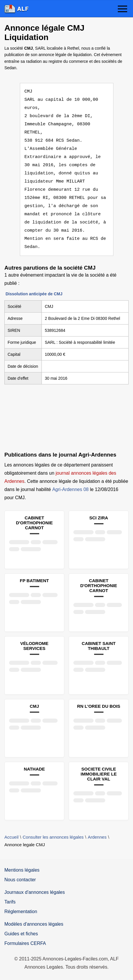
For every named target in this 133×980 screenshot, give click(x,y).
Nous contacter (20, 880)
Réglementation (21, 912)
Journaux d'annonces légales (35, 892)
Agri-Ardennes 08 (71, 489)
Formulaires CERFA (25, 943)
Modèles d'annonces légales (34, 924)
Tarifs (10, 902)
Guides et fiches (21, 934)
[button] (122, 9)
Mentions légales (22, 870)
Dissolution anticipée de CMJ (34, 294)
